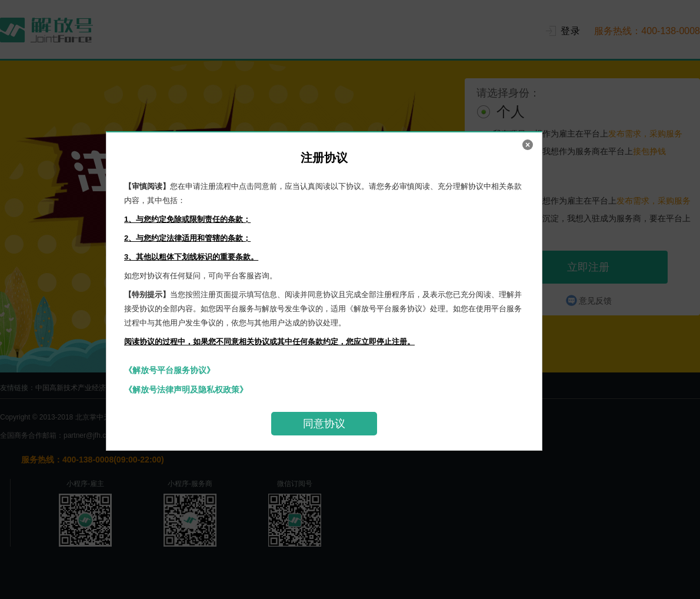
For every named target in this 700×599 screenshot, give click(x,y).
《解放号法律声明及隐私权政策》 (186, 390)
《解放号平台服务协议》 (169, 370)
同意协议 (324, 424)
